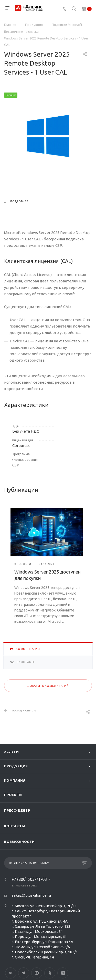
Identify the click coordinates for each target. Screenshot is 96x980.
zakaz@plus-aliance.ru (31, 895)
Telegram (24, 973)
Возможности (19, 842)
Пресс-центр (17, 810)
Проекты (13, 795)
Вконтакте (11, 973)
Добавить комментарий (48, 686)
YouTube (37, 973)
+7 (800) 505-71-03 (29, 879)
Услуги (12, 752)
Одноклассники (50, 973)
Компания (15, 780)
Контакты (14, 826)
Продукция (16, 766)
